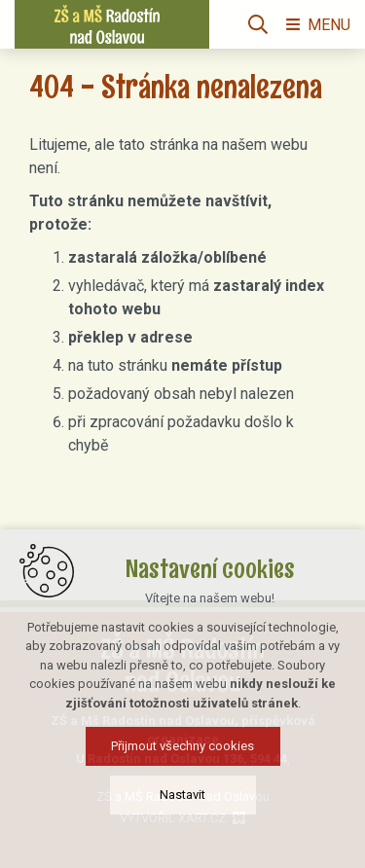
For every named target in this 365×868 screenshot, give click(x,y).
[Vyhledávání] (258, 24)
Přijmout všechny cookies (182, 746)
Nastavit (182, 795)
